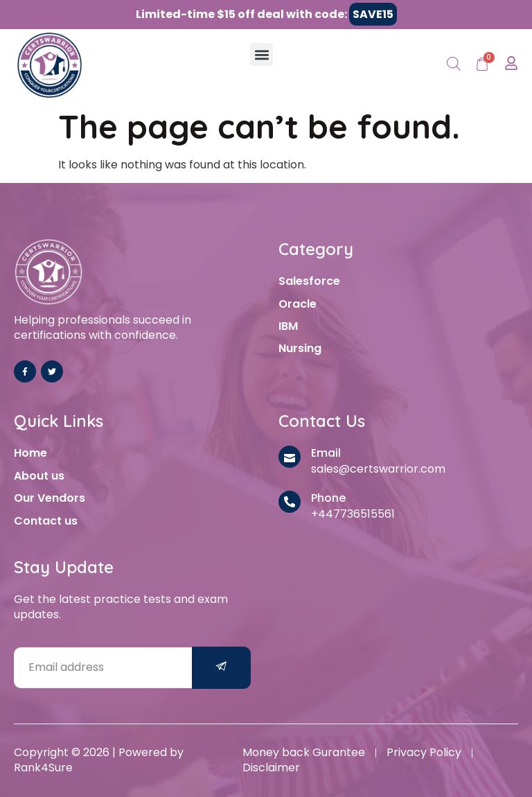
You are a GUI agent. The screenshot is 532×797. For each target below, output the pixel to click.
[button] (261, 54)
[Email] (290, 457)
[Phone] (290, 502)
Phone (328, 498)
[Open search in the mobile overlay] (454, 65)
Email (326, 453)
